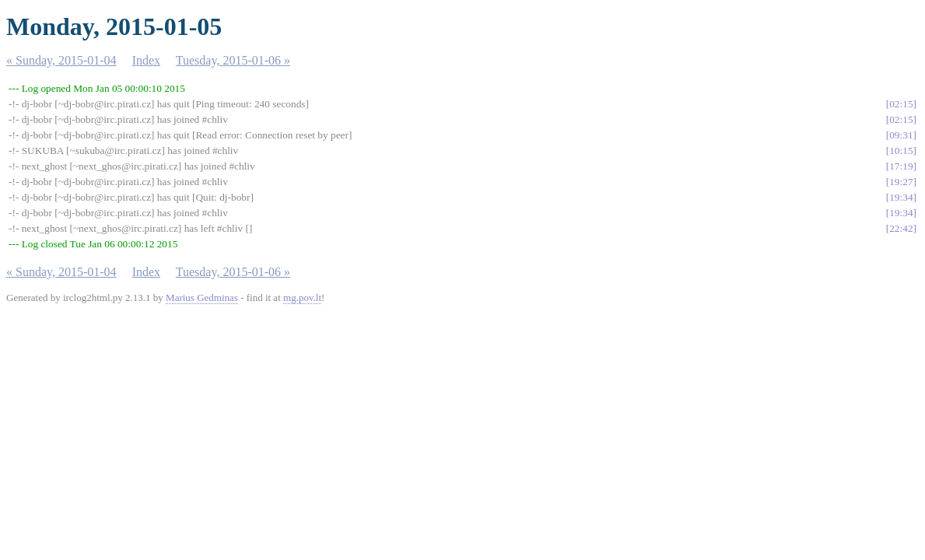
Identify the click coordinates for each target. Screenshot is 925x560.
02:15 (901, 104)
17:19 (901, 166)
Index (146, 60)
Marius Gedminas (202, 297)
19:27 (901, 182)
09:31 (901, 135)
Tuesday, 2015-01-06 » (233, 60)
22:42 (901, 228)
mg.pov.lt (302, 297)
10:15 (901, 150)
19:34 (901, 197)
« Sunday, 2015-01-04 (61, 60)
